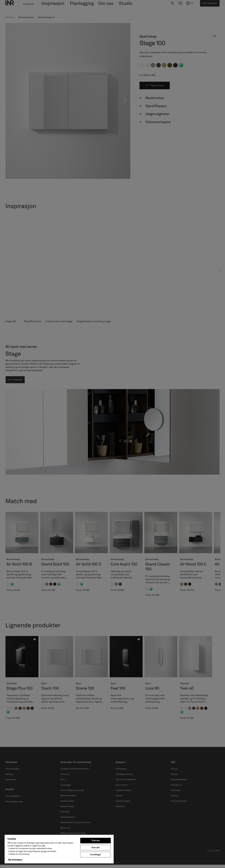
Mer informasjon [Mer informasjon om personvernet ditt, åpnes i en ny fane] (15, 860)
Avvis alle (95, 848)
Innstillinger (95, 855)
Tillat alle (95, 841)
